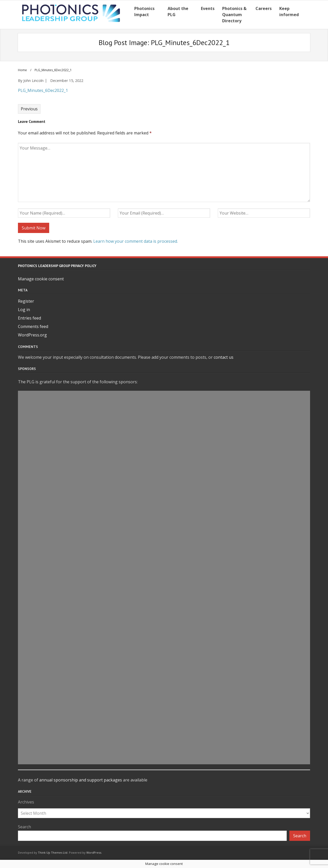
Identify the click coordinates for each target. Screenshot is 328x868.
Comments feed (33, 326)
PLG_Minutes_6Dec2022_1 (43, 90)
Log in (24, 310)
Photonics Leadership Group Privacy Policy (57, 266)
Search (24, 827)
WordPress (94, 853)
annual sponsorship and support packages (81, 780)
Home (22, 70)
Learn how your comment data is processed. (136, 241)
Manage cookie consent (41, 279)
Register (26, 301)
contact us (224, 357)
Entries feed (29, 318)
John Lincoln (33, 81)
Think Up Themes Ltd (53, 853)
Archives (26, 802)
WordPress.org (32, 335)
